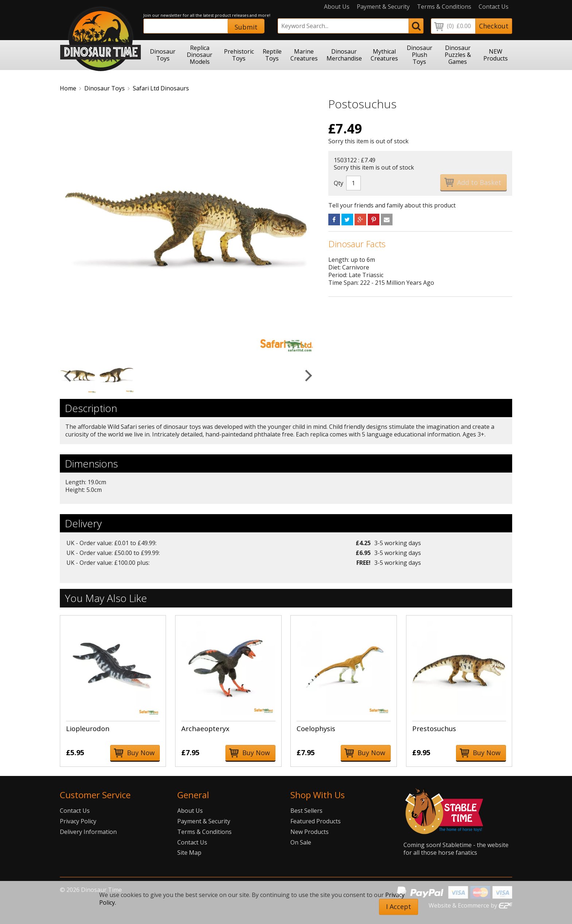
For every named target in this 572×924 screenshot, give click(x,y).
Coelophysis (316, 728)
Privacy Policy (78, 821)
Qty (339, 183)
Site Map (189, 853)
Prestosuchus (434, 728)
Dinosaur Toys (105, 88)
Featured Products (316, 821)
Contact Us (494, 7)
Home (68, 88)
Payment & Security (383, 7)
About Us (337, 7)
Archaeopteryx (205, 728)
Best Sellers (306, 811)
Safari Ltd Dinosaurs (161, 88)
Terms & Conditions (444, 7)
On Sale (301, 842)
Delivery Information (88, 832)
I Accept (399, 906)
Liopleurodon (88, 728)
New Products (310, 832)
